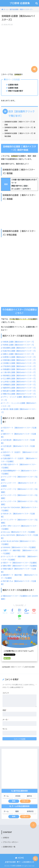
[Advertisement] (19, 48)
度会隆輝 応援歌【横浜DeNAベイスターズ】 (19, 348)
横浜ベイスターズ (18, 667)
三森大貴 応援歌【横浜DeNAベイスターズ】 (19, 372)
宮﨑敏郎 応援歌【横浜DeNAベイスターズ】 (19, 385)
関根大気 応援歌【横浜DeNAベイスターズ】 (19, 394)
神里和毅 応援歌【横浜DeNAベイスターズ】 (19, 360)
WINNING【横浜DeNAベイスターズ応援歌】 (19, 547)
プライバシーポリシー (11, 842)
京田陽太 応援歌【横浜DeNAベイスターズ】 (19, 363)
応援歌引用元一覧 (9, 847)
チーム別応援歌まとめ (25, 862)
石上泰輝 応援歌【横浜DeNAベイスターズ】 (19, 379)
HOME (19, 858)
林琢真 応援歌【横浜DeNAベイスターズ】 (18, 342)
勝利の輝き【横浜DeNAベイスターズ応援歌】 (19, 566)
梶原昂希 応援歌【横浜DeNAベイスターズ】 (19, 388)
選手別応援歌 (30, 667)
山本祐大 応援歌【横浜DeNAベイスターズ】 (19, 382)
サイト (5, 729)
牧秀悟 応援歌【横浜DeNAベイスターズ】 (18, 345)
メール (6, 720)
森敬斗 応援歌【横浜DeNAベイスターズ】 (18, 354)
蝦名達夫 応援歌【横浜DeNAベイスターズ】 (19, 391)
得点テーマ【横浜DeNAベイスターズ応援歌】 (19, 563)
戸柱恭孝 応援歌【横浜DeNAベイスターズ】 (19, 366)
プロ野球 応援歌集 (20, 3)
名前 (5, 710)
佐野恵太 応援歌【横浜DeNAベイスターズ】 (19, 357)
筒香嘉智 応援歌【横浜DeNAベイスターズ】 (19, 369)
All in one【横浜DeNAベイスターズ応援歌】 (19, 532)
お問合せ (6, 838)
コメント (6, 693)
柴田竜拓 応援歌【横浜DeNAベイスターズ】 (19, 376)
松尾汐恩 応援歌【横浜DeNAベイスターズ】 (19, 351)
